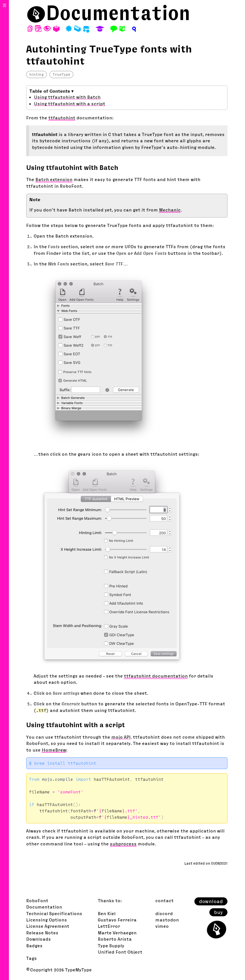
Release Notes (42, 933)
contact (164, 901)
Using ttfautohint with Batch (67, 97)
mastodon (167, 920)
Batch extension (54, 179)
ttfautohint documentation (156, 676)
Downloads (39, 939)
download (211, 901)
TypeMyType (78, 970)
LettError (109, 926)
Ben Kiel (107, 913)
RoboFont (37, 901)
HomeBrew (54, 750)
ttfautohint (62, 118)
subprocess (123, 844)
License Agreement (48, 926)
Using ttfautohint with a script (70, 104)
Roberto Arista (115, 939)
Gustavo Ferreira (117, 920)
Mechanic (170, 210)
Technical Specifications (54, 913)
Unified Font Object (120, 952)
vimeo (162, 926)
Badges (34, 946)
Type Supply (111, 946)
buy (218, 912)
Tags (31, 958)
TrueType (61, 74)
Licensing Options (47, 920)
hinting (37, 74)
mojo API (121, 737)
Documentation (118, 13)
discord (164, 913)
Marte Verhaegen (117, 933)
